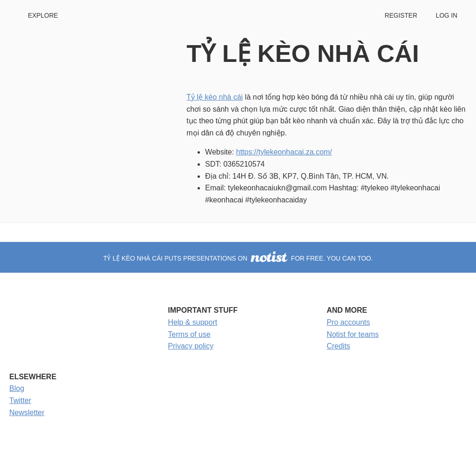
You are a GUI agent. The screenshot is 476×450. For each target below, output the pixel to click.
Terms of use (189, 334)
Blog (17, 388)
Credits (339, 346)
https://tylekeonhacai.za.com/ (284, 152)
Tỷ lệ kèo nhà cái (215, 97)
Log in (447, 16)
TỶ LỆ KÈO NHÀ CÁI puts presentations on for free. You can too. (238, 259)
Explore (43, 16)
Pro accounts (348, 322)
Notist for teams (353, 334)
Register (401, 16)
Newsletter (27, 413)
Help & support (192, 322)
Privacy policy (191, 346)
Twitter (20, 400)
